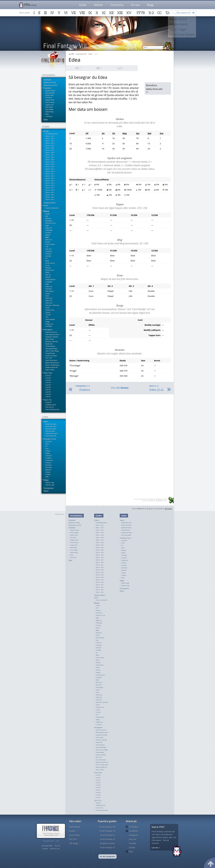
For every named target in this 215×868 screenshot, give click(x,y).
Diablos (48, 235)
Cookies (45, 849)
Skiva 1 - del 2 (50, 139)
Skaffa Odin (49, 344)
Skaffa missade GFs (52, 367)
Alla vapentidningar (51, 349)
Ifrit (46, 258)
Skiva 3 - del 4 (50, 181)
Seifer (47, 296)
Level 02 (48, 378)
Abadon (48, 214)
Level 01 (48, 376)
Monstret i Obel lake (52, 342)
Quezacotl (49, 442)
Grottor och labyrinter (52, 208)
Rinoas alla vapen (51, 426)
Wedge (48, 322)
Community (117, 5)
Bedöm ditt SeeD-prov (52, 363)
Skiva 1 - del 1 (50, 136)
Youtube (133, 843)
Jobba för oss (55, 849)
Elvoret (48, 242)
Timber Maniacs (50, 346)
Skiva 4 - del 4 (50, 200)
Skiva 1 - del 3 (50, 141)
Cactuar (48, 472)
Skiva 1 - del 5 (50, 146)
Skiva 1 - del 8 (50, 153)
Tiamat (48, 308)
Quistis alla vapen (51, 429)
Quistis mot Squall (51, 356)
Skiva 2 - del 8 (50, 171)
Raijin (47, 284)
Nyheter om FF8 (50, 83)
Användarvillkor (47, 846)
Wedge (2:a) (49, 324)
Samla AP (49, 402)
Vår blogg (74, 843)
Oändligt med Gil (51, 405)
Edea (47, 114)
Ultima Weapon (50, 319)
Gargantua (49, 251)
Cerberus (48, 233)
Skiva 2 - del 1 (50, 155)
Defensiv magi (50, 485)
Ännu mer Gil (49, 407)
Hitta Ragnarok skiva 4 (52, 335)
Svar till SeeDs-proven (52, 410)
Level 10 (48, 397)
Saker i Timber (50, 370)
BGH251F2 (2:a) (51, 223)
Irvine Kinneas (50, 102)
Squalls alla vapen (51, 424)
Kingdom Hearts (108, 843)
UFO (47, 317)
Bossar (47, 211)
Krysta (47, 265)
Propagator (49, 282)
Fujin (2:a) (49, 249)
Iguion (47, 261)
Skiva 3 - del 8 (50, 190)
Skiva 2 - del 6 (50, 167)
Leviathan (48, 458)
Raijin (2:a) (49, 287)
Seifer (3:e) (49, 301)
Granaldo (48, 256)
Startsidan (47, 80)
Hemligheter (48, 330)
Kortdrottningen (50, 353)
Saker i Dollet (50, 339)
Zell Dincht (49, 98)
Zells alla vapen (50, 431)
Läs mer (155, 848)
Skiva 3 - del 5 (50, 183)
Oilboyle (48, 277)
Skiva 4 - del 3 (50, 197)
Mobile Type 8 (50, 270)
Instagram (133, 835)
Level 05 (48, 385)
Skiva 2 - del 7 (50, 169)
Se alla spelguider (107, 856)
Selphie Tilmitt (50, 100)
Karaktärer (48, 88)
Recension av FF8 (50, 85)
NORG (48, 273)
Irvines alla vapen (51, 436)
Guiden (46, 131)
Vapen (46, 422)
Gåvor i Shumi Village (52, 351)
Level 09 (48, 394)
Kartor (46, 206)
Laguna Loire (49, 105)
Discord (132, 839)
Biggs (47, 226)
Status (46, 491)
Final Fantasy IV (107, 848)
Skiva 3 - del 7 (50, 188)
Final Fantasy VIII (65, 46)
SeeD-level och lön (51, 332)
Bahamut (48, 219)
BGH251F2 (49, 221)
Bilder (46, 120)
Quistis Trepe (50, 95)
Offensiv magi (50, 483)
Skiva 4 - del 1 (50, 193)
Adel (47, 216)
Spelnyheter (75, 827)
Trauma (48, 312)
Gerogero (48, 254)
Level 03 (48, 380)
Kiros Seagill (49, 109)
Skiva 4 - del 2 (50, 195)
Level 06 (48, 387)
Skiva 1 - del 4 (50, 143)
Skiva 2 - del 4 (50, 162)
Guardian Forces (50, 439)
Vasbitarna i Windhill (52, 337)
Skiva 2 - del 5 (50, 164)
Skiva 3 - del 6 (50, 185)
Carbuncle (49, 456)
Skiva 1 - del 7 (50, 150)
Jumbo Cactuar (50, 263)
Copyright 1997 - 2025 (51, 841)
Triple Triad (48, 373)
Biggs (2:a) (49, 228)
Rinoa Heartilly (50, 93)
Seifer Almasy (50, 112)
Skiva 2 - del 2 (50, 157)
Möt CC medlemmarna (52, 365)
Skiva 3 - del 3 (50, 178)
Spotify (132, 848)
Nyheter (99, 5)
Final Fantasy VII (107, 831)
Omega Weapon (51, 280)
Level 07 (48, 390)
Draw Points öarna (51, 360)
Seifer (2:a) (49, 298)
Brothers (48, 451)
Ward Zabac (49, 107)
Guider (83, 5)
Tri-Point (48, 315)
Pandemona (49, 460)
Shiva (47, 444)
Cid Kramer (49, 117)
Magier (46, 480)
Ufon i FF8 (49, 358)
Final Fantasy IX (107, 839)
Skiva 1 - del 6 (50, 148)
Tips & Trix (48, 400)
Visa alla (120, 388)
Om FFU (73, 839)
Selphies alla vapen (52, 434)
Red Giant (49, 289)
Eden (47, 477)
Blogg (150, 5)
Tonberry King (50, 310)
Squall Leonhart (50, 91)
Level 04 (48, 383)
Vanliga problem (50, 203)
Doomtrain (49, 467)
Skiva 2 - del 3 (50, 160)
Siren (47, 449)
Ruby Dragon (50, 291)
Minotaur (48, 268)
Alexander (49, 465)
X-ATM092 (49, 326)
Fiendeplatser (49, 488)
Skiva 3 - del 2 (50, 176)
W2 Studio (168, 509)
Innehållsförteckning (52, 134)
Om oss (135, 5)
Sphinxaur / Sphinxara (52, 305)
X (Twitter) (134, 827)
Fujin (47, 247)
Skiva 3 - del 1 (50, 174)
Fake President (50, 244)
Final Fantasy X (107, 835)
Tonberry (48, 474)
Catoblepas (49, 230)
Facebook (133, 831)
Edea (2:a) (49, 240)
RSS (131, 852)
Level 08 (48, 392)
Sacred (48, 294)
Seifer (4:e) (49, 303)
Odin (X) (48, 275)
